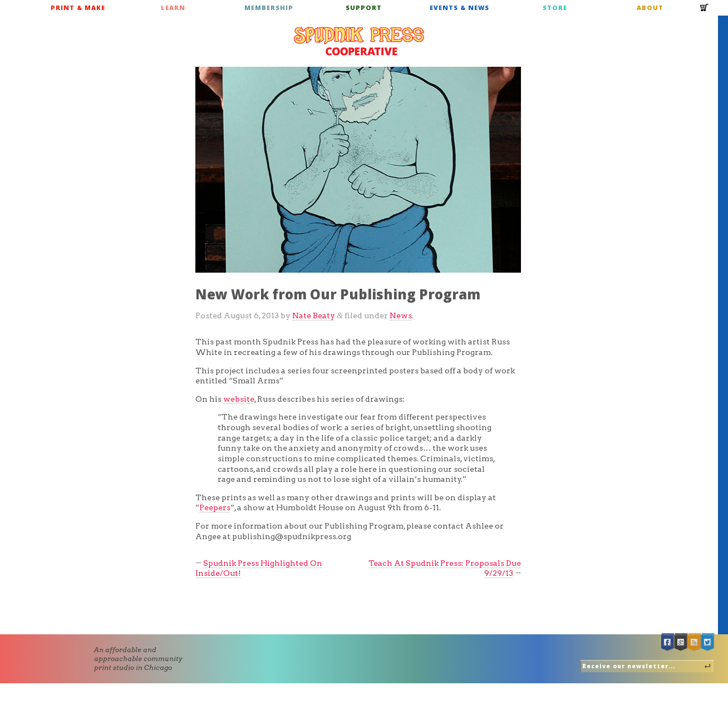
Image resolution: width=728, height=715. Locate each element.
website (239, 399)
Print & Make (78, 8)
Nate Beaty (314, 315)
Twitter (708, 642)
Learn (173, 8)
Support (364, 8)
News (401, 315)
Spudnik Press (359, 41)
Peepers (215, 507)
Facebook (668, 642)
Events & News (459, 8)
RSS (695, 642)
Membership (269, 8)
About (650, 8)
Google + (681, 642)
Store (555, 8)
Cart (705, 11)
